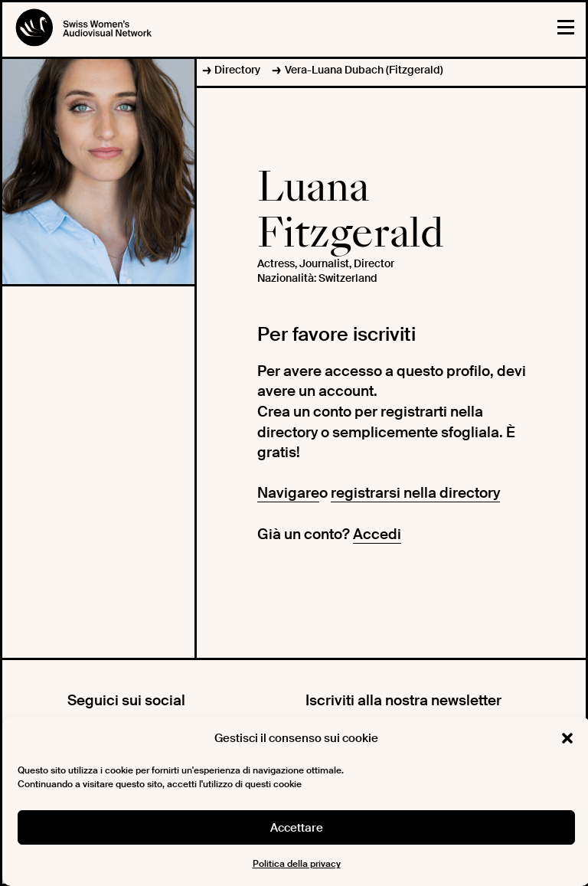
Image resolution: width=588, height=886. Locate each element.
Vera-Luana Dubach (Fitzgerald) (364, 70)
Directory (237, 70)
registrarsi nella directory (415, 493)
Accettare (297, 828)
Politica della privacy (297, 864)
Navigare (288, 493)
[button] (567, 738)
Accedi (377, 534)
